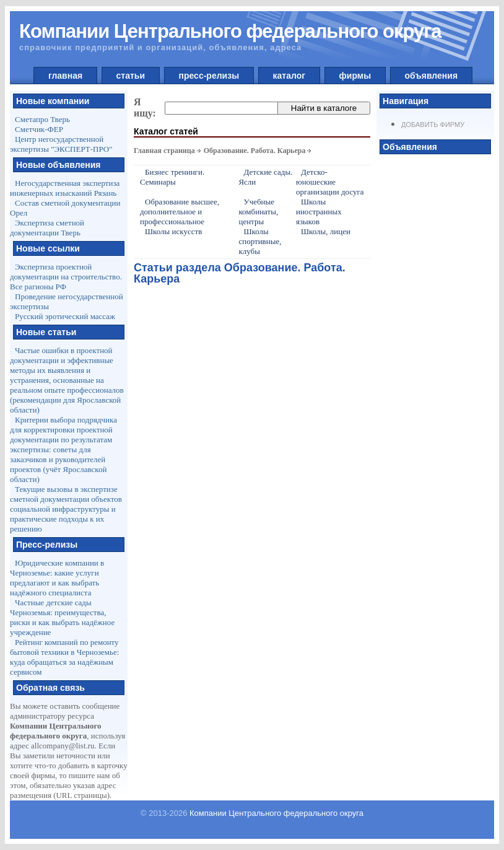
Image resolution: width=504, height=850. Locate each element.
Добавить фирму (433, 125)
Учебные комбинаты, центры (258, 212)
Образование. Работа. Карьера (255, 151)
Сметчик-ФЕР (39, 129)
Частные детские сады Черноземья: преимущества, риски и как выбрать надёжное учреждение (62, 617)
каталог (289, 76)
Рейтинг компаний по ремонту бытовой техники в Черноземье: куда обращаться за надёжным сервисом (64, 657)
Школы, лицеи (326, 231)
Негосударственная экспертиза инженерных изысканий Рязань (65, 188)
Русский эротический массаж (65, 316)
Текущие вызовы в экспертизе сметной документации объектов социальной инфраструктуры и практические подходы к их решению (66, 509)
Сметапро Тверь (42, 119)
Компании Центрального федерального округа (276, 813)
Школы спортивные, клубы (260, 241)
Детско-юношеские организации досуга (330, 182)
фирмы (355, 76)
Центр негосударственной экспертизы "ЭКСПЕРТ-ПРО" (61, 144)
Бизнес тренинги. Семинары (172, 177)
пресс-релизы (209, 76)
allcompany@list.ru (63, 746)
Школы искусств (173, 231)
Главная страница (164, 151)
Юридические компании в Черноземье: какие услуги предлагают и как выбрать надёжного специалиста (57, 578)
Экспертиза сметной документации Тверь (47, 228)
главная (65, 76)
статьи (131, 76)
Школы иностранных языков (319, 212)
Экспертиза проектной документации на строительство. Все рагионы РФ (66, 277)
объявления (431, 76)
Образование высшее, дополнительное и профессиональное (180, 212)
